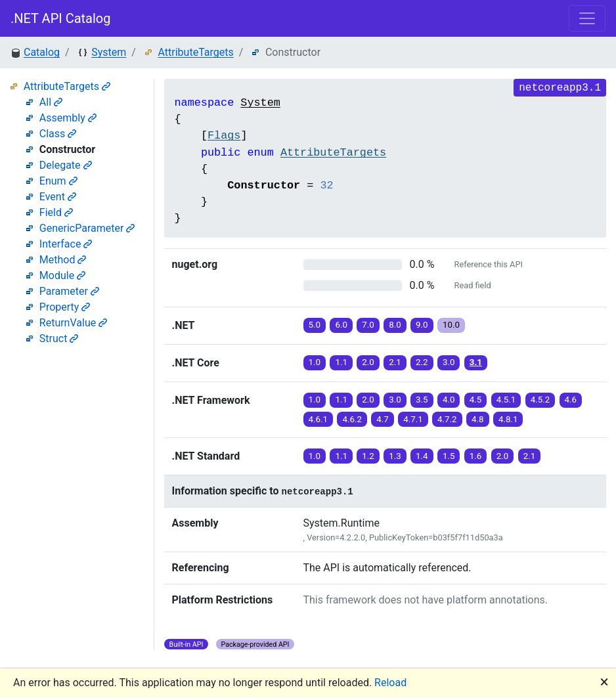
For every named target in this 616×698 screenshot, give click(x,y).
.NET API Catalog (61, 18)
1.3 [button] (395, 456)
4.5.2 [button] (540, 400)
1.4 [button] (422, 456)
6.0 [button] (341, 325)
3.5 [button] (422, 400)
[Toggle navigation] (587, 18)
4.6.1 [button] (319, 419)
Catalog (42, 52)
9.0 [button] (422, 325)
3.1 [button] (476, 362)
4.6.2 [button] (352, 419)
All (51, 102)
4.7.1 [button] (413, 419)
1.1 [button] (341, 362)
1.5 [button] (449, 456)
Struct (59, 338)
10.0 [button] (451, 325)
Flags (224, 136)
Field (56, 212)
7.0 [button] (368, 325)
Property (65, 307)
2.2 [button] (422, 362)
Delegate (66, 165)
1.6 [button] (476, 456)
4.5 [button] (476, 400)
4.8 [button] (478, 419)
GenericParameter (87, 228)
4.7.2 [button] (447, 419)
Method (63, 260)
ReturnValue (73, 323)
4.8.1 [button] (508, 419)
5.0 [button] (315, 325)
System (109, 52)
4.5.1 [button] (506, 400)
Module (62, 275)
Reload (390, 683)
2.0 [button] (368, 362)
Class (58, 134)
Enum (58, 181)
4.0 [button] (449, 400)
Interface (66, 244)
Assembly (68, 118)
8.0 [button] (395, 325)
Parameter (69, 291)
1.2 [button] (368, 456)
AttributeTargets (196, 52)
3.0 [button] (449, 362)
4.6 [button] (571, 400)
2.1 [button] (395, 362)
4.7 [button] (383, 419)
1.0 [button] (315, 362)
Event (58, 197)
